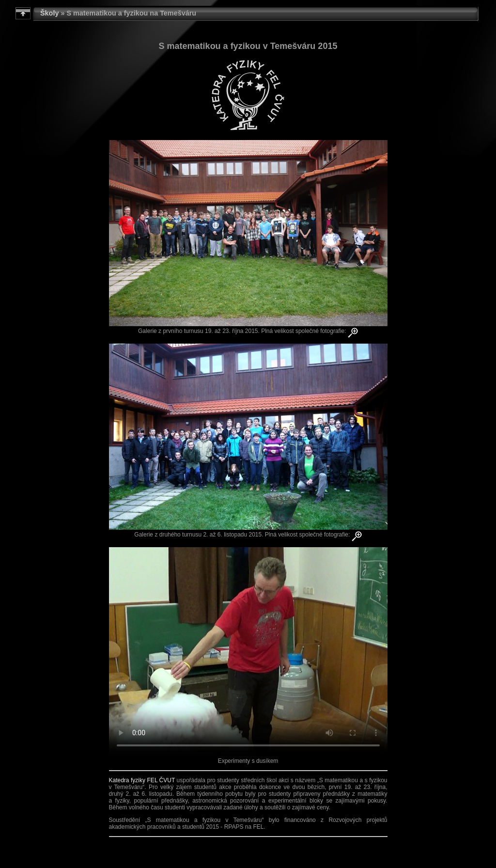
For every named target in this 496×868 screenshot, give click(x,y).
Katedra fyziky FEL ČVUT (142, 780)
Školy (49, 13)
